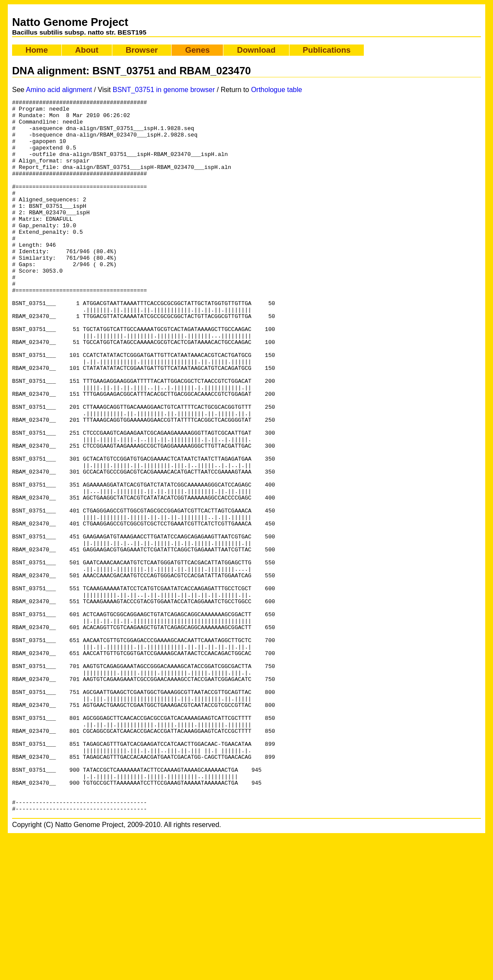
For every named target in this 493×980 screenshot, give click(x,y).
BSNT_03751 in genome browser (164, 90)
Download (256, 50)
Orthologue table (277, 90)
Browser (142, 50)
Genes (197, 50)
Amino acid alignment (59, 90)
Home (37, 50)
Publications (327, 50)
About (87, 50)
